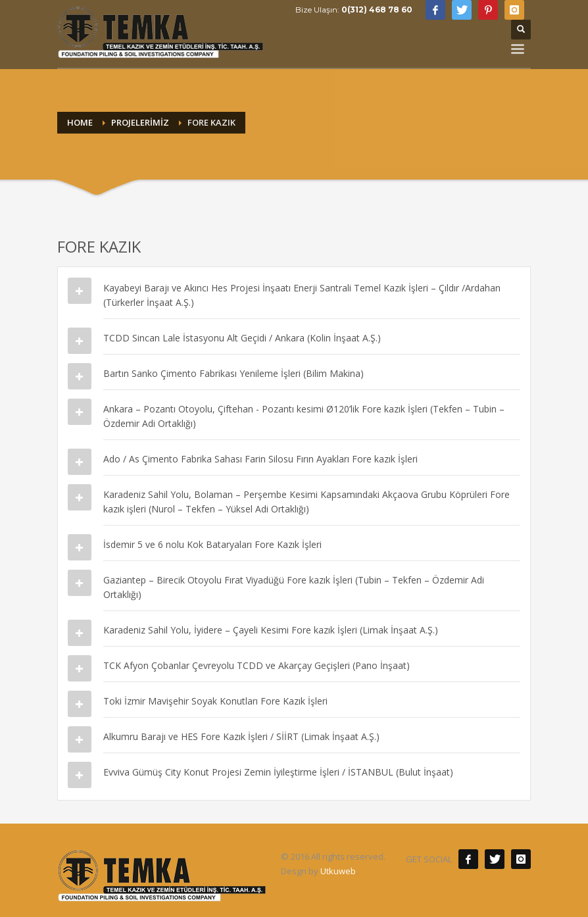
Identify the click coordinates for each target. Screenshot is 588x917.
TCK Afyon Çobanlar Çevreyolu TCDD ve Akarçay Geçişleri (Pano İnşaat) (257, 665)
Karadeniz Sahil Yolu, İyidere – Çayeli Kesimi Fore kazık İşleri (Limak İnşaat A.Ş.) (271, 630)
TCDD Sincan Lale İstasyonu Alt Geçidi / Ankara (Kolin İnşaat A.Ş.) (242, 338)
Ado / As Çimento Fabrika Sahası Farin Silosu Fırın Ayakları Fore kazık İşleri (260, 459)
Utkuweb (338, 871)
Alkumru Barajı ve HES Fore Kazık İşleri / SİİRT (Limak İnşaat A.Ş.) (241, 736)
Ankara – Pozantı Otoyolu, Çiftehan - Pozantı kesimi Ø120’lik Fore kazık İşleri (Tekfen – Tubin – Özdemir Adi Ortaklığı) (304, 416)
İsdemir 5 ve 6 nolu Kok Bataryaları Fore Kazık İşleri (212, 544)
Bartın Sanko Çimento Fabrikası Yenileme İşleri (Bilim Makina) (233, 373)
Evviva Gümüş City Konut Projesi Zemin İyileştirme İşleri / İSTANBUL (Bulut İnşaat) (278, 772)
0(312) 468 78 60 (377, 10)
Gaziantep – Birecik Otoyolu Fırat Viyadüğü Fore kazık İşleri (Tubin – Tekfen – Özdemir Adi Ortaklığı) (294, 587)
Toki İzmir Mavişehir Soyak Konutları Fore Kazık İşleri (215, 701)
